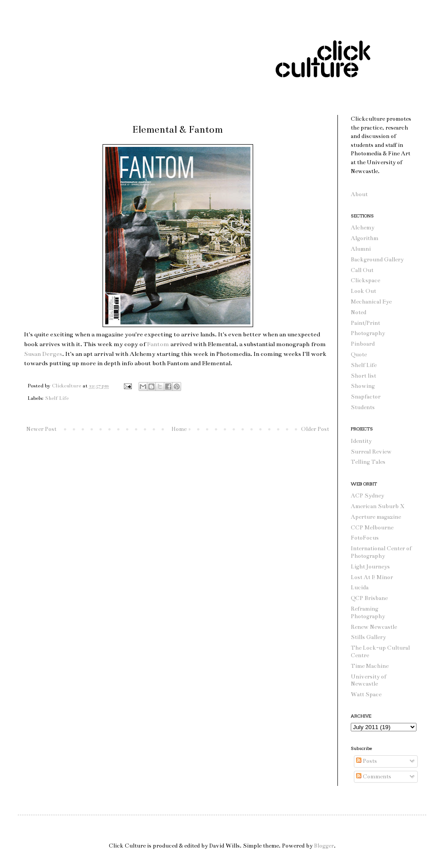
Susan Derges (43, 354)
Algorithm (365, 238)
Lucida (360, 588)
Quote (359, 355)
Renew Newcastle (374, 627)
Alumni (361, 249)
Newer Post (41, 429)
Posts (367, 761)
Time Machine (370, 666)
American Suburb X (378, 506)
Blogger (324, 846)
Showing (363, 386)
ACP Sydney (367, 496)
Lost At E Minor (372, 577)
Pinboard (363, 344)
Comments (374, 777)
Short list (363, 376)
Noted (359, 312)
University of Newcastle (369, 681)
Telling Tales (368, 462)
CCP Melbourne (372, 528)
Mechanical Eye (371, 302)
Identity (361, 441)
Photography (368, 333)
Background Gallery (377, 260)
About (359, 194)
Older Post (315, 429)
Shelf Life (57, 398)
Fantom (158, 344)
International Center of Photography (381, 552)
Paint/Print (365, 323)
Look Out (363, 291)
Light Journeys (370, 567)
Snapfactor (366, 397)
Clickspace (365, 280)
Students (363, 407)
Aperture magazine (376, 517)
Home (179, 429)
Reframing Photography (368, 613)
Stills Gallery (368, 637)
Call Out (362, 270)
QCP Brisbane (369, 598)
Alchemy (363, 228)
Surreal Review (371, 452)
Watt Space (366, 694)
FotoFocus (365, 538)
